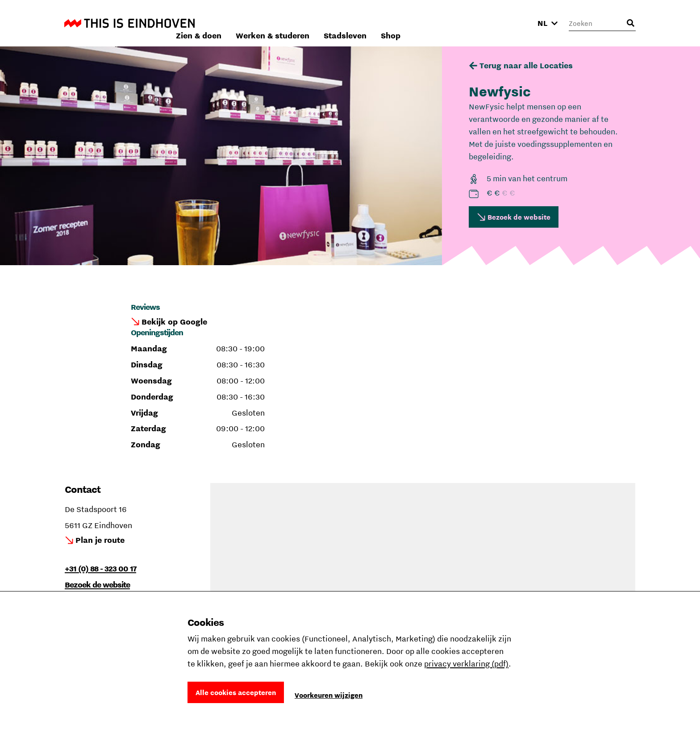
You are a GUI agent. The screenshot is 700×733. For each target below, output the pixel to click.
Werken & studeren (392, 23)
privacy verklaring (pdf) (466, 664)
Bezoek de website (519, 217)
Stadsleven (464, 23)
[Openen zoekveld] (630, 23)
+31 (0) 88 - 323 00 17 (100, 568)
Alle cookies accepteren (236, 692)
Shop (510, 23)
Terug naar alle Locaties (526, 65)
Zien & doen (318, 23)
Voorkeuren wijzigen (329, 695)
